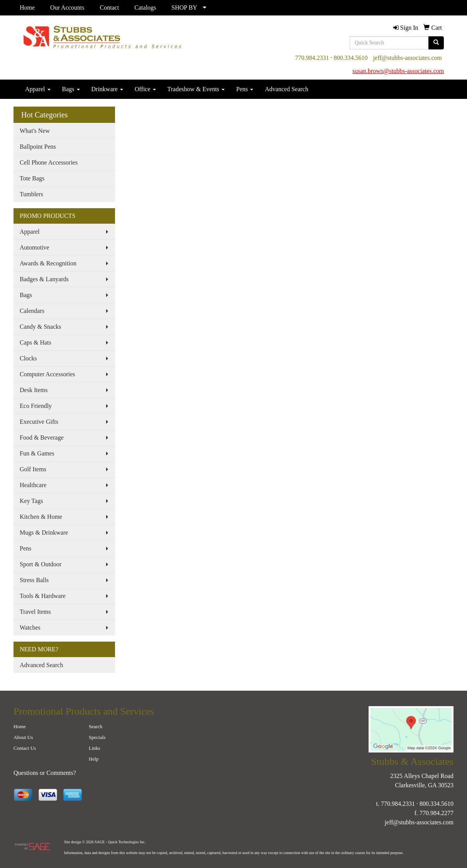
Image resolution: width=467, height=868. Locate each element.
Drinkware (107, 89)
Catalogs (145, 8)
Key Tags (31, 501)
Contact (110, 8)
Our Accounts (67, 8)
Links (95, 748)
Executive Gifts (39, 422)
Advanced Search (286, 89)
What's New (35, 131)
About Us (23, 737)
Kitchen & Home (41, 517)
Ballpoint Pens (38, 147)
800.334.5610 (351, 58)
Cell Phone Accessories (49, 162)
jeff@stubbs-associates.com (408, 58)
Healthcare (33, 485)
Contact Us (25, 748)
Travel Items (35, 612)
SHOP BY (184, 8)
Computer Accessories (47, 374)
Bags (71, 89)
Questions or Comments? (45, 773)
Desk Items (34, 390)
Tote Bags (32, 178)
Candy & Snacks (41, 327)
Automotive (34, 247)
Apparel (38, 89)
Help (94, 759)
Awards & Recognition (48, 263)
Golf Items (33, 469)
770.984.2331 (312, 58)
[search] (436, 43)
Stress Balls (34, 580)
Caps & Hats (36, 342)
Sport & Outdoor (41, 564)
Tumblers (31, 194)
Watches (30, 628)
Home (27, 8)
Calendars (32, 311)
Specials (97, 737)
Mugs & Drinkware (44, 533)
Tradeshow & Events (196, 89)
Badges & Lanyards (44, 279)
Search (96, 726)
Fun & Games (37, 453)
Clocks (28, 358)
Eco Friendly (36, 406)
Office (145, 89)
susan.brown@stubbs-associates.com (398, 71)
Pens (245, 89)
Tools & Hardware (43, 596)
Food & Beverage (42, 437)
